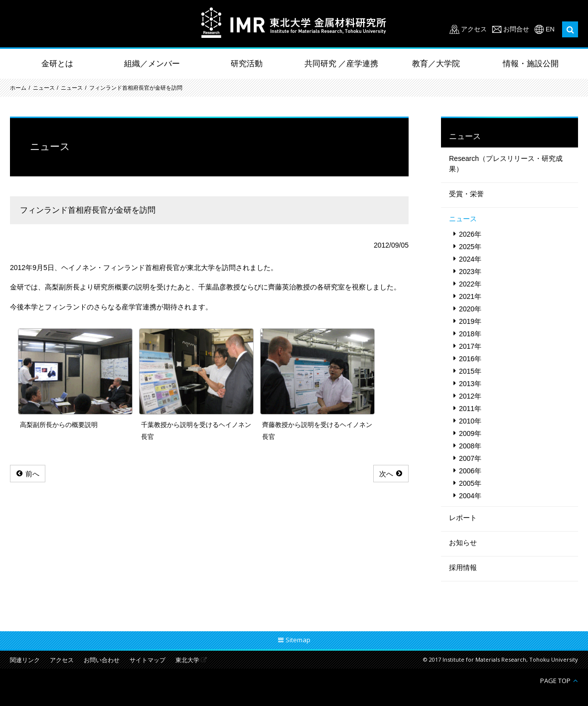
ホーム (18, 88)
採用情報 (463, 567)
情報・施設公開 (531, 64)
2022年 (470, 284)
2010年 (470, 421)
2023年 (470, 272)
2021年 (470, 296)
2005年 (470, 483)
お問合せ (516, 29)
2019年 (470, 321)
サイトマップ (147, 660)
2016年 (470, 359)
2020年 (470, 309)
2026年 (470, 234)
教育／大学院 (436, 64)
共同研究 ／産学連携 (341, 64)
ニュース (44, 88)
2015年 (470, 371)
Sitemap (298, 640)
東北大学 (187, 660)
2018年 (470, 334)
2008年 (470, 446)
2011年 (470, 409)
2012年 (470, 396)
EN (550, 29)
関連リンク (25, 660)
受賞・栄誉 (466, 194)
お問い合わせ (102, 660)
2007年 (470, 458)
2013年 (470, 384)
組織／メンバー (152, 64)
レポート (463, 518)
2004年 (470, 496)
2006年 (470, 471)
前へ (32, 474)
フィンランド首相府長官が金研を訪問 (136, 88)
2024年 (470, 259)
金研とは (57, 64)
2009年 (470, 433)
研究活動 (247, 64)
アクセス (474, 29)
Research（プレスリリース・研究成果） (506, 164)
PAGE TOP (555, 680)
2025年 (470, 247)
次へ (386, 474)
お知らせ (463, 543)
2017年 (470, 346)
